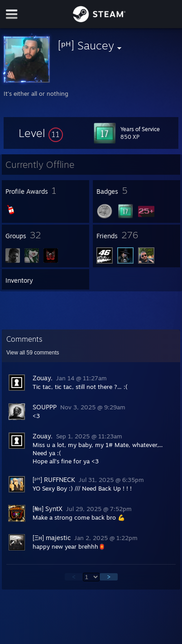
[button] (41, 133)
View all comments (33, 353)
